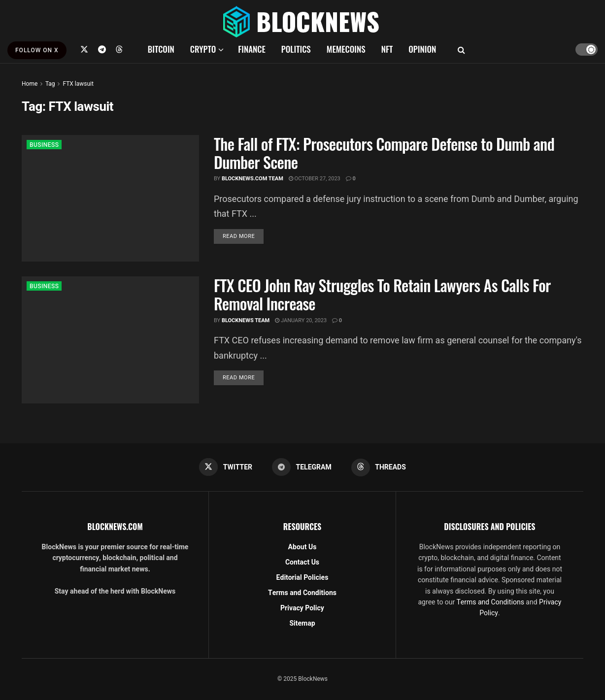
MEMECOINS (346, 49)
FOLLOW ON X (37, 50)
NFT (387, 49)
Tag (50, 84)
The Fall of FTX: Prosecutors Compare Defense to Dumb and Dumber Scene (384, 153)
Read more (243, 236)
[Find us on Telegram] (102, 49)
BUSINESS (44, 145)
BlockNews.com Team (252, 179)
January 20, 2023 (301, 320)
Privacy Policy (302, 608)
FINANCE (252, 49)
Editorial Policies (302, 578)
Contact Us (302, 562)
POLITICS (296, 49)
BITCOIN (161, 49)
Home (30, 84)
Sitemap (302, 623)
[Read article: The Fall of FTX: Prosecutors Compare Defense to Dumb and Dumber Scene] (110, 198)
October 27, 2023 (315, 179)
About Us (302, 547)
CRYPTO (203, 49)
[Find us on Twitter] (84, 49)
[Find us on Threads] (119, 49)
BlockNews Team (246, 320)
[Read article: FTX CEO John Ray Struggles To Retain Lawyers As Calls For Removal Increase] (110, 340)
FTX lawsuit (78, 84)
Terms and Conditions (302, 593)
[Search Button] (461, 49)
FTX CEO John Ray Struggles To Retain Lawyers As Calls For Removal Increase (382, 294)
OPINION (422, 49)
